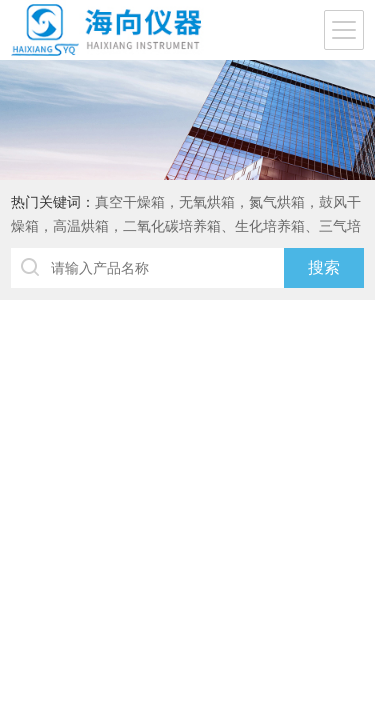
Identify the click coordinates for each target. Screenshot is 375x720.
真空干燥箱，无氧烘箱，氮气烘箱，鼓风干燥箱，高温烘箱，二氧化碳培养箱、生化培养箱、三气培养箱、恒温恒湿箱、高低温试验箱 (186, 226)
